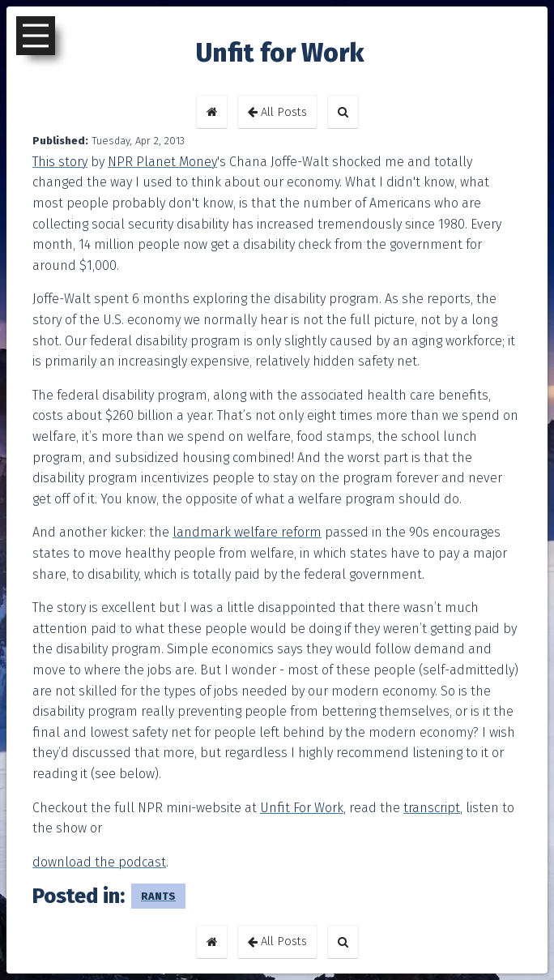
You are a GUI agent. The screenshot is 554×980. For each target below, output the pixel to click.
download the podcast (99, 862)
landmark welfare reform (247, 532)
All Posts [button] (277, 112)
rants (158, 896)
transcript (432, 808)
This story (60, 162)
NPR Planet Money (162, 162)
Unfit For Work (302, 808)
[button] (212, 112)
